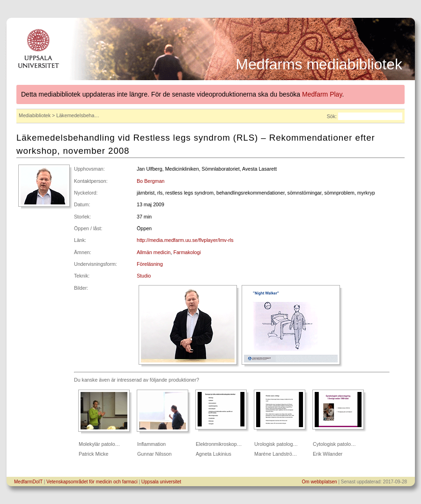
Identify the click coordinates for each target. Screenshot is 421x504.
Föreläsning (150, 264)
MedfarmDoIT (28, 482)
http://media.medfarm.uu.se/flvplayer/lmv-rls (185, 240)
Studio (144, 276)
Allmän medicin (154, 252)
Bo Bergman (151, 181)
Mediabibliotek (35, 115)
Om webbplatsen (320, 482)
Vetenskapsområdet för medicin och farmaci (92, 482)
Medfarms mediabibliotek (319, 64)
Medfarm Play (322, 94)
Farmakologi (187, 252)
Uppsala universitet (161, 482)
